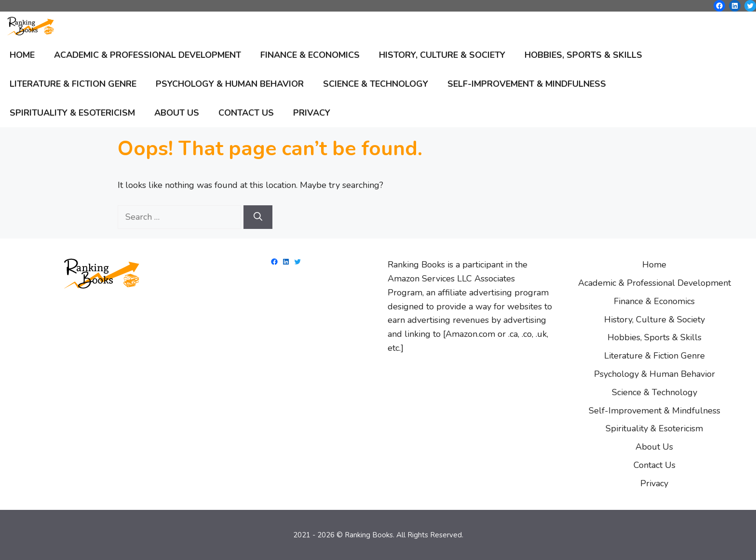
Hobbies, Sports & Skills (583, 55)
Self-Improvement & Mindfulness (527, 84)
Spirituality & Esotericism (72, 113)
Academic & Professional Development (148, 55)
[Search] (258, 217)
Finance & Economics (310, 55)
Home (22, 55)
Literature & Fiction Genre (73, 84)
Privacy (312, 113)
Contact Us (246, 113)
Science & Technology (376, 84)
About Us (177, 113)
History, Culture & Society (442, 55)
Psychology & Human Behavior (230, 84)
